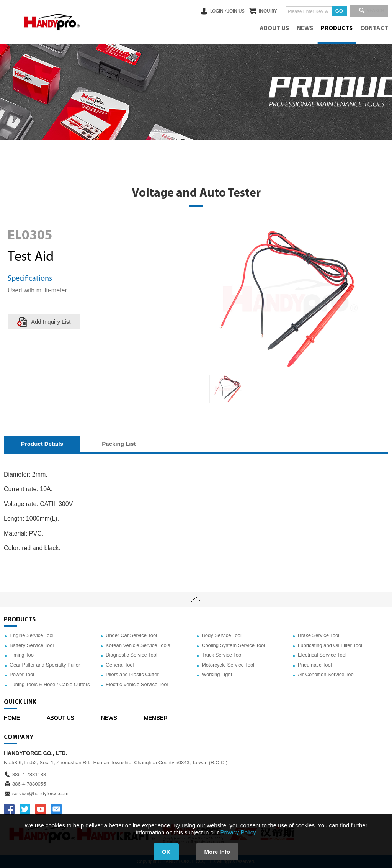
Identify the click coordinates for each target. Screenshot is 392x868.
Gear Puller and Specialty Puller (45, 665)
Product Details (42, 444)
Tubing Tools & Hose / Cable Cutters (50, 684)
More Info (217, 852)
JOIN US (227, 11)
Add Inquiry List (51, 322)
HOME (12, 718)
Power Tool (22, 674)
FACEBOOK (9, 809)
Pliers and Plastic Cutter (132, 674)
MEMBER (156, 718)
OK (166, 852)
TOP (196, 599)
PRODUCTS (337, 29)
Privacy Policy (238, 832)
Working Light (217, 674)
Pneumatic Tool (315, 665)
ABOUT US (274, 29)
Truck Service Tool (222, 655)
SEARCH (373, 11)
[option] (228, 389)
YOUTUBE (41, 809)
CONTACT (374, 29)
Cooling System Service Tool (233, 645)
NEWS (305, 29)
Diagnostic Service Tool (131, 655)
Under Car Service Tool (131, 635)
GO (335, 11)
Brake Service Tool (318, 635)
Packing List (119, 444)
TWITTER (25, 809)
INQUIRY (263, 11)
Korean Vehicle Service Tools (138, 645)
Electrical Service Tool (322, 655)
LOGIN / (209, 11)
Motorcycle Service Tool (228, 665)
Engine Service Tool (32, 635)
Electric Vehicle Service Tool (137, 684)
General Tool (120, 665)
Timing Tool (22, 655)
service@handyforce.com (40, 793)
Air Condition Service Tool (326, 674)
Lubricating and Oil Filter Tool (330, 645)
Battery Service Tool (32, 645)
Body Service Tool (222, 635)
